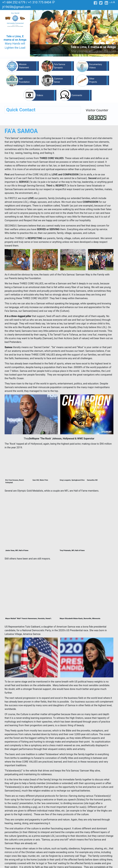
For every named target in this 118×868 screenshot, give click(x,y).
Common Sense (58, 80)
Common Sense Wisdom (60, 856)
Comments (77, 95)
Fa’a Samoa (57, 851)
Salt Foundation (24, 80)
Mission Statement (24, 66)
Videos (40, 95)
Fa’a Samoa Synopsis (60, 66)
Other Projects (93, 80)
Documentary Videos (95, 66)
